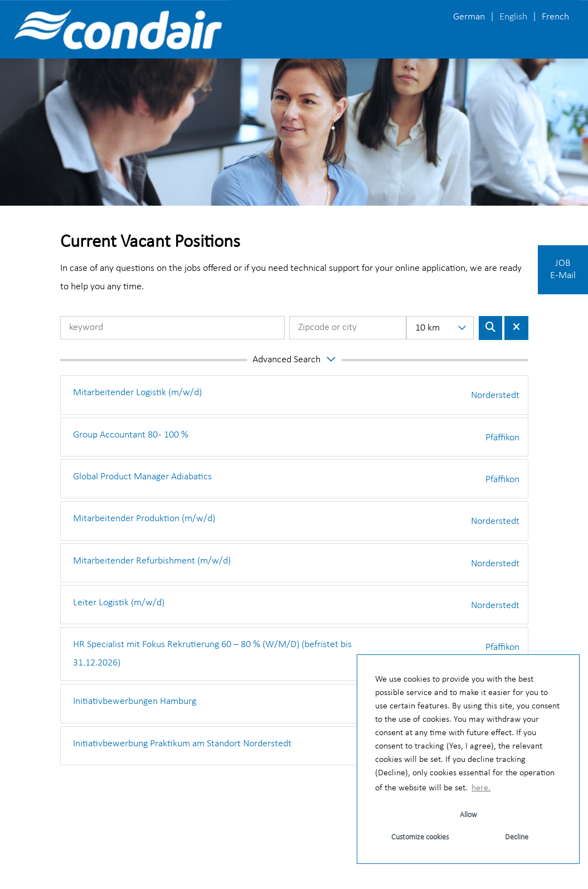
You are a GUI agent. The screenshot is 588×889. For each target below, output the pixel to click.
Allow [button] (468, 815)
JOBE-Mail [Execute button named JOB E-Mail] (563, 269)
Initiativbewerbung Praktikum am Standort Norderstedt (182, 744)
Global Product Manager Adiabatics (142, 477)
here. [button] (481, 788)
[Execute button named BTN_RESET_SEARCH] (516, 328)
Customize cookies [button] (420, 837)
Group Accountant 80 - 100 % (131, 435)
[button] (294, 360)
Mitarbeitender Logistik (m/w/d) (137, 393)
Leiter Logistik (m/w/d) (119, 603)
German (469, 17)
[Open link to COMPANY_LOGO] (118, 29)
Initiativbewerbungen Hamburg (135, 701)
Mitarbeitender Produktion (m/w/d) (144, 519)
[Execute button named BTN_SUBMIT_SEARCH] (491, 328)
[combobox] (440, 328)
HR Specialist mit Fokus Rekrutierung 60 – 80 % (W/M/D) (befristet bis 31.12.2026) (212, 654)
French (555, 17)
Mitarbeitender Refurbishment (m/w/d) (152, 561)
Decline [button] (517, 837)
